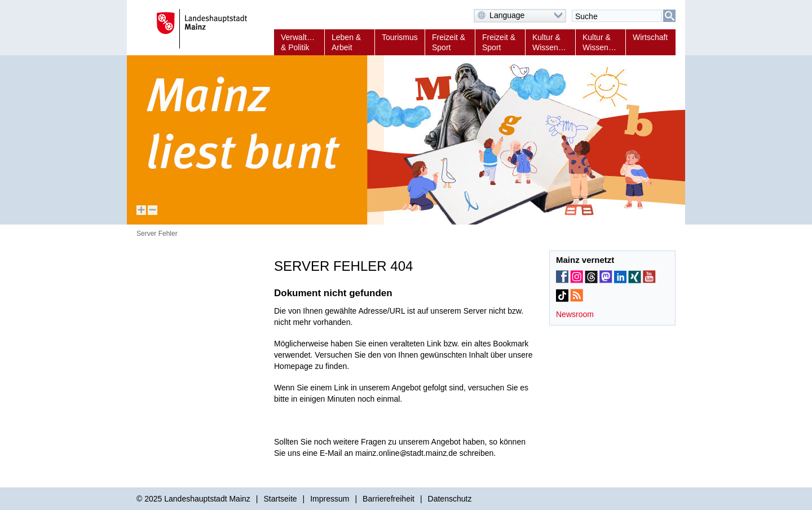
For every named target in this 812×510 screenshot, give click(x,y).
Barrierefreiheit (389, 499)
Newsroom (575, 314)
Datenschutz (450, 499)
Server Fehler (157, 234)
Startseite (280, 499)
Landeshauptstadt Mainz (207, 499)
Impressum (330, 499)
